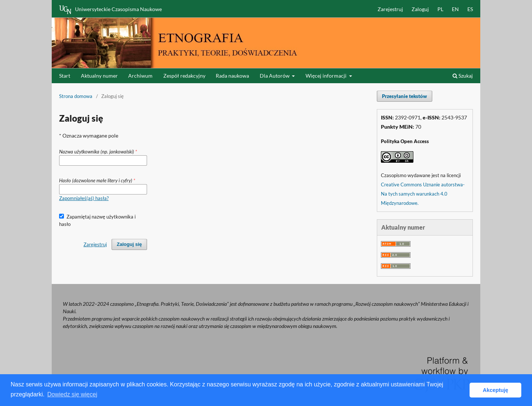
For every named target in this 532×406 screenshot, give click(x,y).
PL (440, 9)
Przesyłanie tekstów (405, 96)
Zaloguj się (129, 244)
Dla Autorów (275, 76)
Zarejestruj (390, 9)
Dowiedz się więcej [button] (72, 394)
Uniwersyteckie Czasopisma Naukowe (110, 10)
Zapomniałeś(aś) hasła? (84, 198)
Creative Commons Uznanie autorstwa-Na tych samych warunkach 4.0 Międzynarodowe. (423, 194)
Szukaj (463, 76)
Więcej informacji (327, 76)
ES (470, 9)
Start (65, 76)
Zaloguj (420, 9)
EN (455, 9)
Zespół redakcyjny (184, 76)
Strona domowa (76, 96)
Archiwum (140, 76)
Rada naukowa (232, 76)
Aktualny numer (99, 76)
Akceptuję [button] (496, 390)
